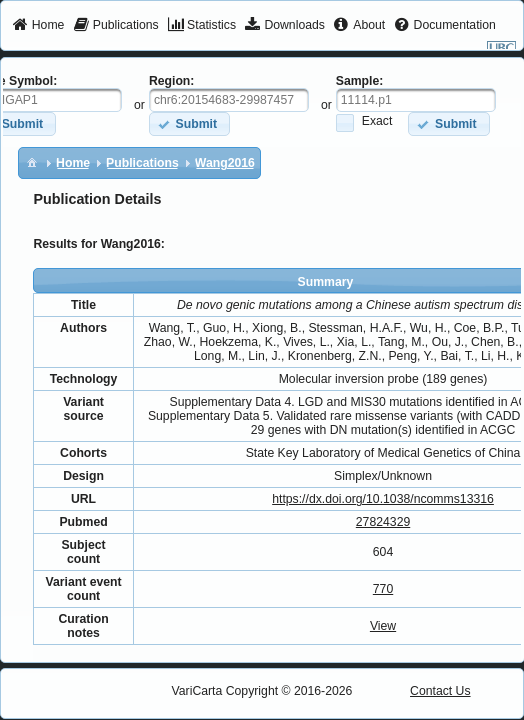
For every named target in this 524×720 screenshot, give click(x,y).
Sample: (360, 81)
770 (383, 589)
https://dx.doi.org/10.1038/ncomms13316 (383, 499)
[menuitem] (38, 26)
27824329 (383, 522)
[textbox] (229, 100)
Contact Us (440, 691)
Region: (172, 81)
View (383, 626)
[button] (189, 123)
